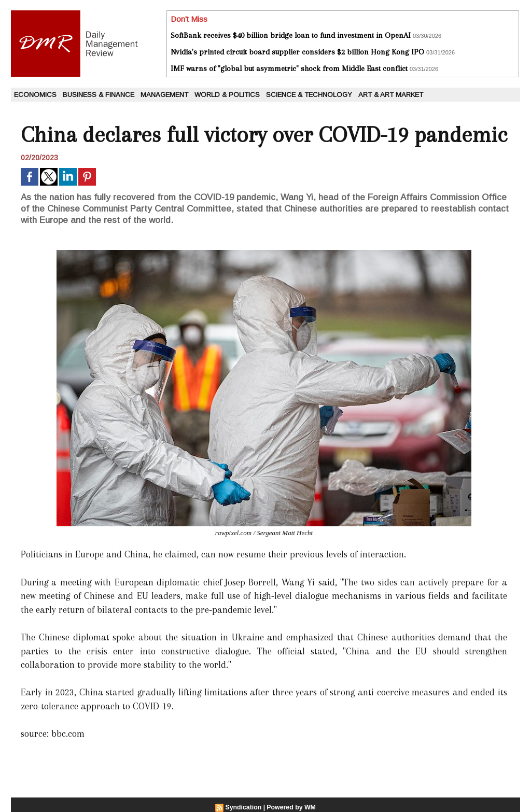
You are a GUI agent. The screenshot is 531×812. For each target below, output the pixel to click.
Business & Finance (99, 95)
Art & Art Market (391, 95)
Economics (35, 95)
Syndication (244, 807)
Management (164, 95)
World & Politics (227, 95)
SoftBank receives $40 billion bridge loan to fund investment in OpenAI (291, 35)
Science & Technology (309, 95)
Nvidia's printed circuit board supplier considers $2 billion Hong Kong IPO (297, 52)
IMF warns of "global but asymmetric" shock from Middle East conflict (289, 68)
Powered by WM (291, 807)
